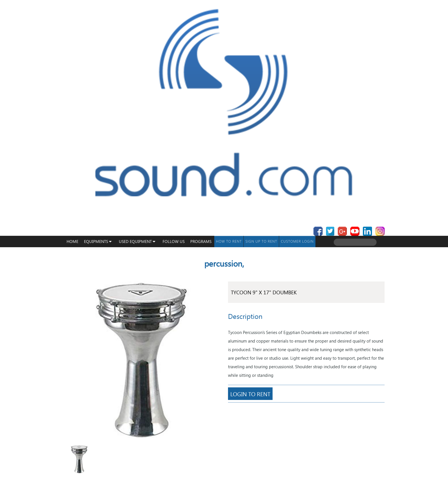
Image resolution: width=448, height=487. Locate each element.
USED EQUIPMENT (135, 241)
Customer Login (297, 241)
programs (201, 241)
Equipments (96, 241)
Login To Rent (250, 394)
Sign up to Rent (261, 241)
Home (72, 241)
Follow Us (174, 241)
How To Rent (229, 241)
